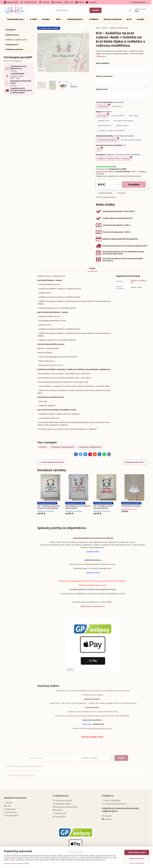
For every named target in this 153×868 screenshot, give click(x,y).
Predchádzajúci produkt (52, 462)
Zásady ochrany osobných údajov (17, 863)
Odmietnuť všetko (137, 858)
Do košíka (134, 185)
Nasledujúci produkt (135, 462)
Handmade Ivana (109, 197)
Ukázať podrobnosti (137, 863)
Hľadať (96, 10)
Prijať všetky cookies (137, 852)
